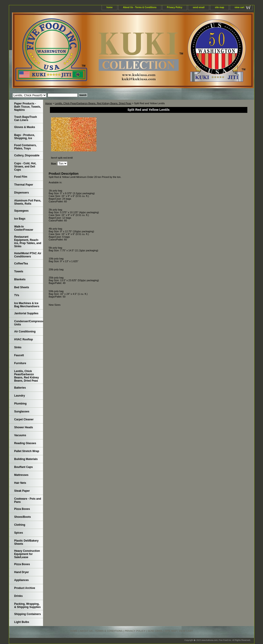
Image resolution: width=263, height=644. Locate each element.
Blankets (20, 279)
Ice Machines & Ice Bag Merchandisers (27, 305)
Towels (19, 271)
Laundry (20, 396)
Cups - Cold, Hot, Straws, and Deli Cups (25, 167)
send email (199, 7)
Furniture (20, 363)
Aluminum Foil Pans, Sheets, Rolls (28, 202)
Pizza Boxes (22, 509)
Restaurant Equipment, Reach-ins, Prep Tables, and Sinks (28, 242)
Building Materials (26, 459)
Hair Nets (20, 483)
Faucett (19, 355)
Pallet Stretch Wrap (27, 451)
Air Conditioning (25, 332)
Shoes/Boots (23, 517)
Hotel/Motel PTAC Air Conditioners (28, 255)
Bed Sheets (22, 287)
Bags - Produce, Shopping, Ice (25, 137)
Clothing (20, 525)
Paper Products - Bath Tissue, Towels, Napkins (28, 107)
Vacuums (20, 435)
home (109, 7)
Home (49, 103)
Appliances (22, 580)
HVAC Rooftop (24, 339)
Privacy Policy (175, 7)
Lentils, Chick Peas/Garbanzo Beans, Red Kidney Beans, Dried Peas (93, 103)
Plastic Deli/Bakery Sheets (26, 542)
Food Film (21, 177)
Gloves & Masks (25, 127)
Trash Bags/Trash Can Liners (26, 119)
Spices (19, 533)
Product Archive (25, 588)
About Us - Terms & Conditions (140, 7)
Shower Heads (24, 427)
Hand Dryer (22, 572)
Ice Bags (20, 219)
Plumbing (21, 404)
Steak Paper (22, 491)
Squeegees (21, 211)
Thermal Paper (24, 185)
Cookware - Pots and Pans (28, 500)
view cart (240, 7)
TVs (17, 295)
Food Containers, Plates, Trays (26, 147)
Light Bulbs (22, 622)
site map (220, 7)
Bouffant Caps (24, 467)
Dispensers (22, 193)
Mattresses (21, 475)
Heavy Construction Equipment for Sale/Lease (27, 554)
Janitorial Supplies (26, 313)
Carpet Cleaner (24, 419)
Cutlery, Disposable (27, 155)
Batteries (20, 388)
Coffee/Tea (21, 264)
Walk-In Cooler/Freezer (24, 228)
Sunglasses (22, 412)
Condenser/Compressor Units (29, 323)
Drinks (18, 596)
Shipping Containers (28, 614)
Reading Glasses (25, 443)
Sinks (18, 347)
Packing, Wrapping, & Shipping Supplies (28, 605)
